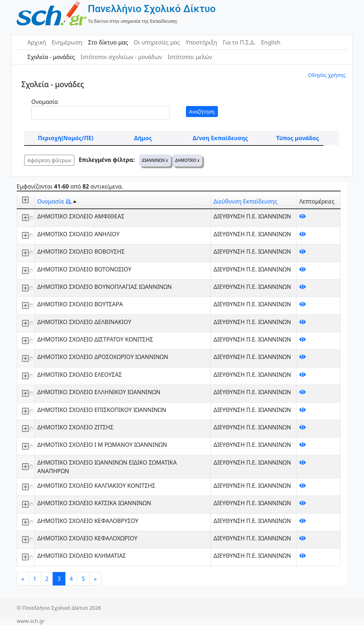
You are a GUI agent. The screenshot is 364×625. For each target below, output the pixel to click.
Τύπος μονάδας (298, 138)
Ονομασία (45, 102)
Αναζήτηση (202, 112)
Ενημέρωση (67, 42)
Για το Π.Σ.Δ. (239, 42)
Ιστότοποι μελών (190, 57)
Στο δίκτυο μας (108, 42)
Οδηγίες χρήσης (327, 75)
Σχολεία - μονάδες (51, 57)
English (271, 42)
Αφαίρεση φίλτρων (49, 160)
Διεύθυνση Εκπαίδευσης (245, 201)
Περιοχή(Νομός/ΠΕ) (66, 138)
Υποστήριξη (201, 42)
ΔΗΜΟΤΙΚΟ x (187, 160)
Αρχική (37, 42)
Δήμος (143, 138)
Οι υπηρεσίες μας (157, 42)
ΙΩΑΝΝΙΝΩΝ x (155, 160)
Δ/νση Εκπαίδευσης (220, 138)
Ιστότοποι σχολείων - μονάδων (121, 57)
